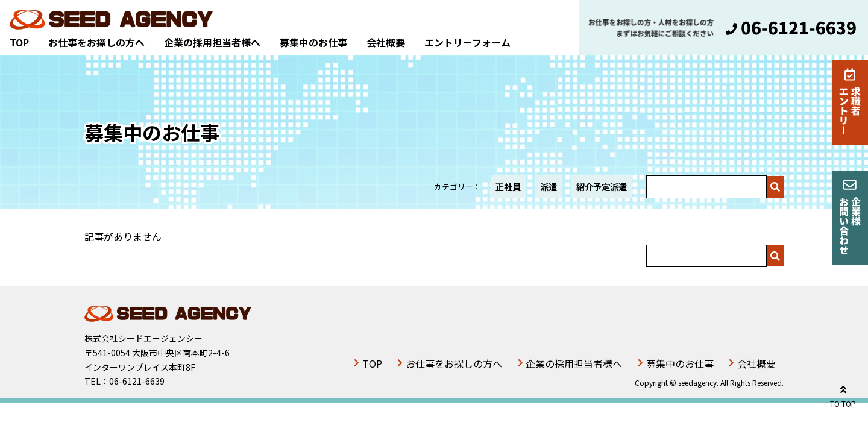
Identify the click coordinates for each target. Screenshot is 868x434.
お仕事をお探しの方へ (96, 42)
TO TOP (843, 395)
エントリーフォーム (467, 42)
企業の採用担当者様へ (212, 42)
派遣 (549, 187)
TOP (19, 42)
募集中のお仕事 (313, 42)
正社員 (508, 187)
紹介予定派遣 (602, 187)
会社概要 (386, 42)
